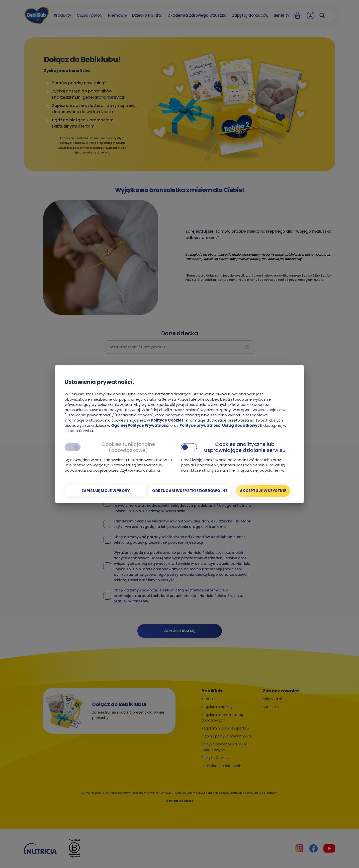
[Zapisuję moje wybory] (106, 491)
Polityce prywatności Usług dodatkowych (221, 425)
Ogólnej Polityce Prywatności (140, 425)
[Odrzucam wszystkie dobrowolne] (190, 491)
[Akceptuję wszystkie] (263, 491)
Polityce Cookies (167, 420)
